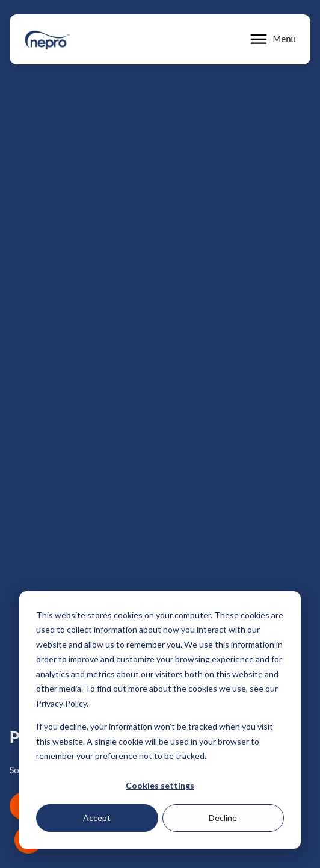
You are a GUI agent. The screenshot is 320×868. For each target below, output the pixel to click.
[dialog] (160, 720)
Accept (97, 818)
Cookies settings (160, 785)
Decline (223, 818)
